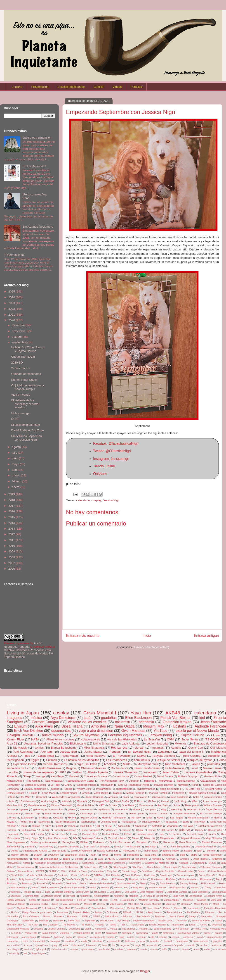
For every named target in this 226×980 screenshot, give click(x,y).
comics (175, 937)
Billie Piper (137, 867)
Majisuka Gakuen (93, 838)
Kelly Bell (70, 896)
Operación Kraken (177, 722)
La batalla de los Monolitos (81, 760)
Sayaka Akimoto (164, 756)
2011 (12, 540)
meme (118, 855)
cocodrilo (214, 756)
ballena (58, 937)
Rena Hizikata (174, 912)
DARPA (98, 875)
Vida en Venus (21, 395)
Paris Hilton (153, 908)
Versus (114, 929)
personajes (88, 949)
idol (202, 718)
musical (28, 949)
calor (199, 850)
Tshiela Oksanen (158, 925)
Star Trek (89, 846)
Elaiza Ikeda (46, 756)
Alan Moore (141, 859)
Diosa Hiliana (72, 726)
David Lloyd (166, 875)
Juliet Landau (219, 892)
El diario (17, 87)
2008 (12, 557)
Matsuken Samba (39, 904)
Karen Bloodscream (147, 768)
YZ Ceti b (15, 933)
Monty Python (201, 904)
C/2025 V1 (111, 830)
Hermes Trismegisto (114, 817)
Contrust (62, 875)
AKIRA (111, 859)
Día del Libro (91, 879)
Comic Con (196, 748)
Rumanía (72, 917)
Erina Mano (49, 793)
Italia (48, 892)
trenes (196, 949)
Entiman (52, 760)
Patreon (178, 908)
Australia (183, 863)
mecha (203, 945)
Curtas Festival (143, 776)
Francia (44, 817)
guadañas (109, 718)
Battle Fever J (91, 867)
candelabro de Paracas (102, 937)
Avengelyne (198, 863)
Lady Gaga (31, 838)
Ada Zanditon (208, 781)
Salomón (127, 917)
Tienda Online (104, 466)
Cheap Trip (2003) (23, 357)
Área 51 (12, 743)
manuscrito (152, 945)
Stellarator (58, 921)
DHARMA (185, 830)
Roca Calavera (31, 917)
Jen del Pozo (195, 834)
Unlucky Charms (56, 929)
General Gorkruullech (101, 884)
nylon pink (41, 949)
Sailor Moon (112, 917)
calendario (83, 500)
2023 (12, 303)
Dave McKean (132, 875)
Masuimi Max (154, 726)
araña (155, 933)
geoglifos (217, 941)
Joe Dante (130, 892)
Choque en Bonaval (96, 776)
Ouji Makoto (218, 748)
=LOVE (109, 826)
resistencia (121, 809)
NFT (101, 805)
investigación (15, 760)
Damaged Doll (101, 801)
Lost (115, 900)
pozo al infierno (213, 797)
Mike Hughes (117, 904)
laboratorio (92, 945)
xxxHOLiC (86, 826)
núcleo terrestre (59, 949)
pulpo (194, 855)
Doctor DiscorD (207, 875)
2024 (12, 297)
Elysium (20, 726)
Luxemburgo (128, 900)
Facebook (13, 834)
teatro (66, 859)
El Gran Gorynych (188, 776)
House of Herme (157, 888)
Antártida (157, 826)
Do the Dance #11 (34, 166)
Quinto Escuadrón (120, 842)
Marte (127, 764)
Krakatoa (133, 896)
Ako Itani (47, 752)
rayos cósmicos (212, 855)
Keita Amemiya (175, 768)
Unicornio (38, 929)
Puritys (98, 912)
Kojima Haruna (192, 735)
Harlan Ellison (111, 834)
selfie (165, 949)
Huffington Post (178, 888)
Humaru (195, 888)
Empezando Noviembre (38, 227)
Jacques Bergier (63, 892)
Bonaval (74, 776)
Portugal (115, 752)
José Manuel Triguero (152, 892)
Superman (90, 921)
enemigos (55, 941)
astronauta (12, 937)
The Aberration (15, 925)
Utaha (88, 929)
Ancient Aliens (214, 789)
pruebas (119, 949)
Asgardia (172, 826)
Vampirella (101, 929)
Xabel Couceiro (94, 797)
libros (105, 855)
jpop (27, 756)
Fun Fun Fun (57, 834)
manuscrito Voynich (172, 945)
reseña (144, 949)
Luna (216, 735)
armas (207, 933)
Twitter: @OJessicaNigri (112, 451)
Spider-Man (28, 921)
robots (10, 801)
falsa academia (180, 797)
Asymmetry (135, 863)
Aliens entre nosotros (60, 739)
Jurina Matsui (93, 752)
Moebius (185, 904)
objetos (36, 826)
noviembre (19, 331)
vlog (164, 809)
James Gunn (83, 892)
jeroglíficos (42, 945)
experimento (114, 941)
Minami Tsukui (212, 768)
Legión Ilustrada (157, 743)
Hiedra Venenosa (50, 888)
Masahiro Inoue (37, 805)
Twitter (192, 925)
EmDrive (171, 879)
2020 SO (17, 363)
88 (98, 826)
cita (152, 937)
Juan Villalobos (200, 892)
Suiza (176, 805)
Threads (99, 925)
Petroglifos (69, 842)
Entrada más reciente (83, 636)
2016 (12, 511)
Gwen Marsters (133, 731)
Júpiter (212, 834)
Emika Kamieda (188, 879)
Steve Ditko (74, 921)
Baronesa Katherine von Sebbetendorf (59, 867)
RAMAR (127, 912)
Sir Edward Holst (139, 752)
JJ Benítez (175, 834)
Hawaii (165, 801)
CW (63, 871)
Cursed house (121, 776)
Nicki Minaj (65, 908)
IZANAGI (110, 764)
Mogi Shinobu (214, 838)
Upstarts (179, 726)
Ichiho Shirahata (104, 743)
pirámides (213, 764)
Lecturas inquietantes (125, 735)
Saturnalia (206, 917)
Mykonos (181, 743)
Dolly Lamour (26, 879)
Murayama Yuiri (148, 764)
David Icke (150, 875)
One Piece (128, 805)
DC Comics (168, 830)
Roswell (58, 917)
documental (39, 941)
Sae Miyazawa (54, 781)
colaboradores (91, 739)
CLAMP (53, 871)
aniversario (112, 933)
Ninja (195, 785)
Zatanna (64, 933)
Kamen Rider (15, 739)
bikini (126, 797)
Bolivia (10, 871)
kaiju (65, 945)
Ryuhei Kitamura (212, 842)
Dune (58, 879)
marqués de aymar (199, 760)
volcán (79, 859)
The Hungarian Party (112, 781)
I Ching (207, 888)
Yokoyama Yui (131, 850)
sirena (137, 809)
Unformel (41, 797)
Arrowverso (13, 863)
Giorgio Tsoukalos (85, 764)
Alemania (157, 859)
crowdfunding (161, 735)
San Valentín (143, 917)
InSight (28, 892)
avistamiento (104, 789)
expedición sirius (75, 855)
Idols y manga (20, 413)
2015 (12, 517)
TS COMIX (213, 739)
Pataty (166, 908)
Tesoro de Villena (201, 921)
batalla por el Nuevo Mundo (197, 731)
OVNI (171, 739)
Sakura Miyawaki (86, 735)
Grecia (86, 793)
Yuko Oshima (192, 756)
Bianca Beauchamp (64, 748)
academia (146, 722)
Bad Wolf (188, 826)
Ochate (113, 805)
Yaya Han (141, 713)
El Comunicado (14, 255)
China (140, 830)
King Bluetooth (102, 896)
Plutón (14, 912)
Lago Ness (179, 896)
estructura (97, 941)
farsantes (155, 941)
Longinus (45, 900)
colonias (163, 937)
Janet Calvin (171, 772)
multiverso (217, 945)
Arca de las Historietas (122, 739)
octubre (17, 337)
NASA (35, 739)
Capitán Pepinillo (165, 871)
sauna (154, 949)
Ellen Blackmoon (138, 718)
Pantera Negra (135, 908)
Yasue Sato (31, 933)
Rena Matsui (70, 756)
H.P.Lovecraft (208, 884)
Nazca (11, 822)
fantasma (130, 941)
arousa (219, 933)
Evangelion (28, 817)
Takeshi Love (165, 921)
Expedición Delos (24, 764)
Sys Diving (123, 921)
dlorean (139, 748)
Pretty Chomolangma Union (37, 912)
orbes (48, 826)
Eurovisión (42, 884)
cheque (142, 937)
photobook (168, 855)
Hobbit (93, 888)
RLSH (140, 912)
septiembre (20, 342)
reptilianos (104, 809)
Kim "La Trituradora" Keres (134, 785)
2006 (12, 569)
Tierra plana (192, 805)
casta (131, 937)
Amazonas (141, 826)
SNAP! (85, 917)
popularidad (104, 949)
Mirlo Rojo (171, 904)
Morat (216, 904)
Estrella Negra (69, 793)
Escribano (12, 884)
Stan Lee (44, 921)
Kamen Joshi (32, 896)
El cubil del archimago (25, 425)
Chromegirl (87, 813)
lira (113, 945)
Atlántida (67, 801)
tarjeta (185, 949)
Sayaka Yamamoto (35, 789)
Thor (164, 846)
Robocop (169, 842)
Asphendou (88, 863)
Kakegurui (16, 896)
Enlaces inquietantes (71, 87)
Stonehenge (88, 822)
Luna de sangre (213, 801)
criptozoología (124, 789)
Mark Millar (217, 900)
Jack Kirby (180, 801)
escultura (70, 941)
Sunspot (104, 846)
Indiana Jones (146, 834)
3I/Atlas (77, 772)
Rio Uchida (34, 781)
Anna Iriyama (200, 859)
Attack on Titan (167, 863)
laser (105, 945)
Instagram (150, 772)
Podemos (99, 842)
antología (127, 933)
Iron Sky (136, 817)
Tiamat (112, 925)
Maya (55, 904)
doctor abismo (20, 855)
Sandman (160, 917)
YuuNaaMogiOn (151, 822)
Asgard (27, 863)
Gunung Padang (188, 884)
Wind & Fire (200, 929)
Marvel (142, 756)
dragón (38, 855)
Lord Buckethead (64, 900)
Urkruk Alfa (75, 929)
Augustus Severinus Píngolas (44, 743)
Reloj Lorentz (155, 912)
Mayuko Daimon (164, 785)
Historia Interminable (74, 888)
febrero (17, 481)
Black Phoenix (54, 813)
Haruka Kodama (19, 888)
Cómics (98, 87)
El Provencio (121, 756)
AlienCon (171, 859)
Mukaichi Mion (85, 805)
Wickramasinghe (162, 929)
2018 (12, 500)
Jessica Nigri (111, 500)
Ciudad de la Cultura (111, 813)
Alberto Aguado (98, 772)
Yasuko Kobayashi (107, 850)
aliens (196, 764)
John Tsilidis (101, 793)
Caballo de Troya (78, 871)
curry (25, 941)
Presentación (40, 87)
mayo (16, 464)
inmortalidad (13, 945)
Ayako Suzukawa (49, 768)
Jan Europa (100, 892)
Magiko (118, 793)
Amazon (184, 859)
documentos (61, 731)
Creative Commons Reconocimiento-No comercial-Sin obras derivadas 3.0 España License (28, 653)
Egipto (35, 760)
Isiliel (149, 817)
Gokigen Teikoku (20, 735)
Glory (153, 884)
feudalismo (182, 941)
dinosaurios (159, 797)
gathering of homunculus (48, 809)
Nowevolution (99, 908)
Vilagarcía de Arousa (35, 850)
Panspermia (117, 908)
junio (15, 458)
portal (59, 826)
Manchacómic (15, 805)
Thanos (218, 921)
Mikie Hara (134, 904)
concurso (188, 937)
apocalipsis (142, 933)
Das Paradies (113, 875)
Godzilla (58, 817)
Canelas (126, 830)
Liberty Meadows (16, 900)
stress (175, 949)
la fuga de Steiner (168, 760)
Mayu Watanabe (71, 904)
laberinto (77, 945)
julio (15, 453)
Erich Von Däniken (28, 731)
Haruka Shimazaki (126, 772)
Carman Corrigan (45, 722)
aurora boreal (29, 937)
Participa (136, 87)
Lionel (194, 768)
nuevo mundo (53, 735)
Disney (199, 830)
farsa (142, 941)
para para (150, 855)
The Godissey (50, 925)
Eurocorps (27, 884)
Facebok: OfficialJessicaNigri (116, 444)
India (38, 892)
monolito (12, 772)
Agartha (176, 748)
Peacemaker (193, 908)
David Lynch (136, 813)
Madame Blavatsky (149, 900)
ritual (36, 859)
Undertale (217, 925)
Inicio (147, 636)
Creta (74, 875)
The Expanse (132, 846)
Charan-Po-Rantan (93, 768)
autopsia (45, 937)
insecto (28, 945)
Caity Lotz (112, 871)
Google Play (89, 834)
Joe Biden (115, 892)
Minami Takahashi (61, 805)
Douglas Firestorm (184, 813)
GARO (68, 785)
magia (138, 945)
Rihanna (209, 912)
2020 (12, 320)
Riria (155, 842)
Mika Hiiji (150, 838)
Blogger (145, 971)
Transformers (137, 925)
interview (200, 822)
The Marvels (69, 925)
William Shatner (213, 805)
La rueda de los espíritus (155, 896)
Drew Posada (44, 879)
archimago (168, 933)
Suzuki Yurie (106, 921)
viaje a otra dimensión (96, 731)
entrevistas (166, 781)
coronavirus (140, 797)
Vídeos (117, 87)
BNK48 (213, 863)
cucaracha (12, 941)
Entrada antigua (206, 636)
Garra (83, 884)
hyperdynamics (146, 789)
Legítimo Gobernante (56, 838)
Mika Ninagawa (94, 748)
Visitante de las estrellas (87, 722)
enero (16, 487)
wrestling (177, 809)
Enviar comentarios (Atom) (152, 647)
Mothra (218, 817)
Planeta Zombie (158, 793)
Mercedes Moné (117, 838)
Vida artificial (128, 929)
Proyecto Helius (81, 912)
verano (72, 826)
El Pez (152, 801)
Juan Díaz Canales (177, 892)
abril (15, 470)
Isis (162, 834)
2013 (12, 529)
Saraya (193, 917)
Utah (223, 846)
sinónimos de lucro (19, 768)
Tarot (117, 846)
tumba (207, 949)
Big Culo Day (28, 830)
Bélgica (71, 768)
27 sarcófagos (20, 368)
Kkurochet (119, 896)
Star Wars (25, 797)
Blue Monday (189, 867)
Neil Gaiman (48, 908)
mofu (24, 826)
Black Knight (171, 867)
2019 (12, 494)
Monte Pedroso (135, 793)
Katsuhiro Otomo (52, 896)
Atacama (150, 863)
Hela (34, 888)
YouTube (160, 731)
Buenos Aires (25, 871)
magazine (125, 945)
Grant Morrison (167, 884)
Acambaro (125, 859)
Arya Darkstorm (63, 718)
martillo (191, 945)
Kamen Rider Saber (24, 380)
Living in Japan (23, 713)
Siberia (55, 789)
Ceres (201, 871)
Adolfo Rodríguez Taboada (23, 645)
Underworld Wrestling (18, 929)
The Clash (33, 925)
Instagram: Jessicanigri (111, 459)
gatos (186, 822)
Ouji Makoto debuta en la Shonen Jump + (27, 387)
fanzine (11, 809)
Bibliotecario (78, 743)
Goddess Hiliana (87, 785)
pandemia (133, 855)
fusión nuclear (200, 941)
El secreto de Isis (138, 879)
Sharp (27, 776)
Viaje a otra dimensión (37, 138)
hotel (196, 797)
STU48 (97, 917)
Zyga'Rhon (165, 752)
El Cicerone (118, 879)
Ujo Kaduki (20, 748)
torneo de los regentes (39, 772)
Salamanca (13, 846)
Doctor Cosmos (158, 813)
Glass (142, 884)
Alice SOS (124, 826)
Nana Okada (125, 726)
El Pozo (55, 785)
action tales (151, 850)
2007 (12, 563)
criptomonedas (215, 937)
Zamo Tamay (49, 933)
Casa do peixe (186, 871)
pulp (182, 855)
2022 (12, 309)
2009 (12, 551)
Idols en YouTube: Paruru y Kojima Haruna (28, 349)
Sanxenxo (44, 822)
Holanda (105, 888)
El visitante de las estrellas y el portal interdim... (25, 404)
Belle (105, 867)
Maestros (188, 900)
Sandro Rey (46, 846)
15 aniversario (28, 801)
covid (200, 937)
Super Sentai (190, 739)
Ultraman (134, 781)
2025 (12, 291)
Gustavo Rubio (213, 776)
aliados (188, 850)
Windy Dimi (84, 789)
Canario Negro (129, 871)
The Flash (151, 846)
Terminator (182, 921)
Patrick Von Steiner (175, 718)
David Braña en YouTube (27, 430)
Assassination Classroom (112, 863)
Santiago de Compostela (210, 743)
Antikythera (13, 813)
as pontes (172, 822)
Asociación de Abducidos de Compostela (56, 863)
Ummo (204, 925)
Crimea (152, 830)
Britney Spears (15, 793)
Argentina (217, 859)
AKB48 (173, 713)
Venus (15, 850)
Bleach (45, 830)
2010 (12, 546)
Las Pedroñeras (116, 760)
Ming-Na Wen (168, 838)
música (36, 718)
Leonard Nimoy (214, 896)
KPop (195, 801)
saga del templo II (192, 752)
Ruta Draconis (188, 842)
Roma (47, 917)
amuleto (113, 797)
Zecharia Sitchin (82, 933)
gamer (24, 809)
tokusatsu (123, 722)
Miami (135, 838)
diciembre (19, 325)
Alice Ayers (44, 726)
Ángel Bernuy (214, 809)
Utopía (68, 789)
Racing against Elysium (203, 793)
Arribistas (98, 726)
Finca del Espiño (34, 834)
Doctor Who (215, 830)
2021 (12, 315)
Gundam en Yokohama (26, 374)
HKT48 (72, 817)
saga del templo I (171, 789)
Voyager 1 (144, 929)
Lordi (105, 900)
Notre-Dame (81, 908)
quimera (132, 949)
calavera (81, 937)
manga (41, 776)
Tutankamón (178, 925)
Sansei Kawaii (177, 917)
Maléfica (202, 900)
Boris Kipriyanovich (65, 830)
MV (75, 838)
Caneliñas (147, 871)
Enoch (219, 879)
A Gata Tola (193, 789)
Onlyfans (100, 474)
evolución (53, 855)
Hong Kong (138, 888)
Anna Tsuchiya (96, 756)
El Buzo (139, 801)
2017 (12, 506)
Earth (105, 879)
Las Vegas (177, 817)
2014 (12, 523)
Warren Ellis (59, 850)
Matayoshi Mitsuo (16, 904)
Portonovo (178, 793)
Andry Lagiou (49, 801)
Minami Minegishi (198, 817)
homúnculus (142, 760)
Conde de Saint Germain (40, 875)
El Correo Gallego (211, 813)
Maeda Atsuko (171, 900)
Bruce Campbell (90, 830)
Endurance (206, 879)
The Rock (85, 925)
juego (55, 945)
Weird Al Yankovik (81, 850)
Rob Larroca (119, 748)
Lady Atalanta (131, 743)
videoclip (15, 953)
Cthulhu (85, 875)
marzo (16, 475)
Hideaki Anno (15, 781)
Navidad (183, 785)
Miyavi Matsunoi (191, 838)
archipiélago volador (189, 933)
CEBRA (40, 871)
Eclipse (33, 793)
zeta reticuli (194, 809)
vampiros (151, 809)
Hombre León (121, 888)
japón (88, 718)
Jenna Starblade (213, 722)
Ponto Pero (26, 822)
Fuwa (74, 834)
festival (168, 941)
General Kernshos (55, 764)
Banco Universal (26, 867)
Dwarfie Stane (73, 879)
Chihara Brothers (217, 871)
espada (83, 941)
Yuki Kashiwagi (23, 752)
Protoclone (62, 912)
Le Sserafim (152, 739)
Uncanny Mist (109, 822)
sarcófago (57, 776)
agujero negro (171, 850)
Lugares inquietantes (198, 772)
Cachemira (97, 871)
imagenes (14, 718)
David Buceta (165, 776)
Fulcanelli (57, 884)
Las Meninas (195, 896)
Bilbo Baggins (120, 867)
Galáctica (71, 884)
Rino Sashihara (175, 764)
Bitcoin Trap (32, 813)
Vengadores (129, 822)
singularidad (51, 859)
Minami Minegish (152, 904)
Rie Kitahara (193, 912)
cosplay (96, 500)
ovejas (75, 949)
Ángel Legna (38, 953)
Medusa (88, 904)
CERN (71, 813)
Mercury (101, 904)
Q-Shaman (113, 912)
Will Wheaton (182, 929)
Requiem (142, 842)
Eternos (11, 817)
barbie (69, 937)
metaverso (86, 809)
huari (94, 855)
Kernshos (85, 896)
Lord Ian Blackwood (88, 900)
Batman (11, 830)
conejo (211, 850)
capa (121, 937)
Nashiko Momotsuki (27, 908)
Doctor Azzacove (185, 875)
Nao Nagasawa (16, 842)
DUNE (15, 419)
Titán (123, 925)
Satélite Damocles (68, 846)
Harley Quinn (89, 817)
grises (71, 809)
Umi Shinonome (181, 846)
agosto (17, 447)
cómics (39, 748)
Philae (84, 842)
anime (98, 933)
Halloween (107, 785)
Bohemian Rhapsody (211, 867)
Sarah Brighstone (66, 822)
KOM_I (161, 817)
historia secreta (186, 781)
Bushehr (82, 801)
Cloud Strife (17, 875)
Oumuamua (146, 805)
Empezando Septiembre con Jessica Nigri (27, 438)
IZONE (128, 834)
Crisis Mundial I (100, 713)
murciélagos (13, 949)
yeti (26, 953)
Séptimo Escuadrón (143, 921)
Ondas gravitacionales (44, 842)
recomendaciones (17, 859)
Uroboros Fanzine (205, 846)
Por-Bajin (163, 805)
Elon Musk (157, 879)
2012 (12, 534)
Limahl (33, 900)
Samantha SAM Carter (81, 781)
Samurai (30, 846)
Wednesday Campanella (66, 797)
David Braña (121, 801)
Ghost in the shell (126, 884)
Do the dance (120, 768)
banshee (149, 781)
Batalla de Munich (35, 785)
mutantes (158, 748)
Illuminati (15, 892)
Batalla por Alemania (210, 826)
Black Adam (154, 867)
